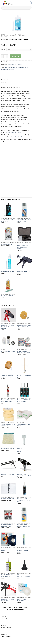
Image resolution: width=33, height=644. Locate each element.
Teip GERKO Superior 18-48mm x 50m (8, 425)
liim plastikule (14, 67)
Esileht (4, 34)
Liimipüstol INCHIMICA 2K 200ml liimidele (8, 600)
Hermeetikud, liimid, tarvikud (15, 65)
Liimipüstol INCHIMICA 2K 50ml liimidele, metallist (8, 327)
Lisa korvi (16, 56)
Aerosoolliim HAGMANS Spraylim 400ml (24, 220)
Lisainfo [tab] (4, 83)
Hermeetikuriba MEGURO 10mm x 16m (24, 600)
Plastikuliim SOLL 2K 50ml (7, 297)
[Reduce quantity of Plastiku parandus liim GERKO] (2, 56)
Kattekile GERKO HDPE (8, 499)
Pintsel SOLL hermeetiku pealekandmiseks (24, 376)
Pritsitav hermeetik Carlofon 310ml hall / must (23, 551)
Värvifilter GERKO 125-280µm (24, 425)
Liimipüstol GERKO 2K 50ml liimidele (24, 272)
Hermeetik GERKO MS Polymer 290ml (23, 401)
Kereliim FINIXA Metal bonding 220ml (8, 576)
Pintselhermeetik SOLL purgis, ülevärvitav (8, 525)
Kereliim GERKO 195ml (8, 272)
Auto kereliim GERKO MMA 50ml (7, 220)
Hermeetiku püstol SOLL (8, 474)
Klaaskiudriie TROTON (8, 449)
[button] (30, 3)
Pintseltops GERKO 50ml (8, 351)
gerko (6, 67)
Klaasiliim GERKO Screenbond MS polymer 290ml (24, 500)
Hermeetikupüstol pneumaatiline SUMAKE (24, 475)
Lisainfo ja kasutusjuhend (13, 132)
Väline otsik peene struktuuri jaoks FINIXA (24, 576)
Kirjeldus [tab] (4, 79)
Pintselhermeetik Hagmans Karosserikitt (24, 352)
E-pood (10, 34)
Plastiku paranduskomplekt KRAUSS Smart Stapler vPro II (23, 246)
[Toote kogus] (5, 56)
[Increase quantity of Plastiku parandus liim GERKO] (7, 56)
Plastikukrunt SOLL (7, 244)
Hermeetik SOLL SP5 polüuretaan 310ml (7, 401)
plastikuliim (11, 69)
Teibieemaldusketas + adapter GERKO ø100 (7, 376)
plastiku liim (21, 67)
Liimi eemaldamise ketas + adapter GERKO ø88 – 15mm (24, 327)
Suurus (3, 49)
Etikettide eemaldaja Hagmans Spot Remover (24, 525)
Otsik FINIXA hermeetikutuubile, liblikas (23, 450)
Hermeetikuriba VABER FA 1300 (8, 550)
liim (9, 67)
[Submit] (30, 8)
